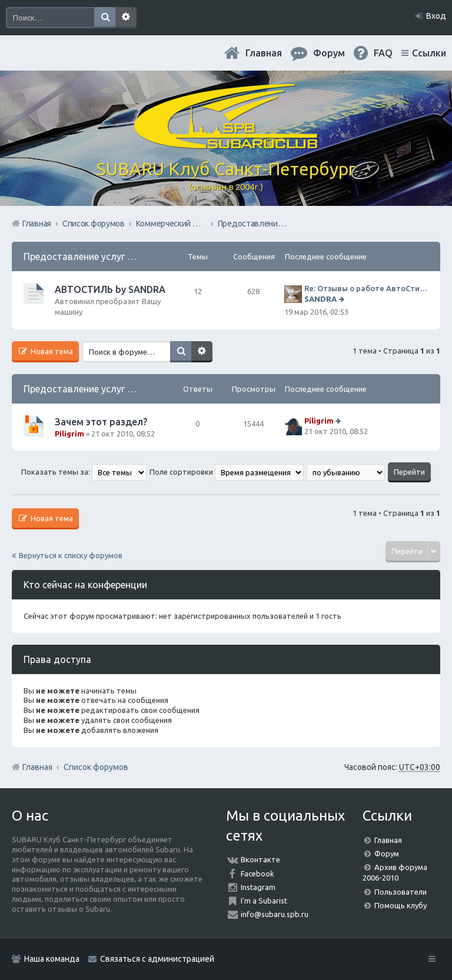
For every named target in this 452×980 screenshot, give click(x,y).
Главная (264, 53)
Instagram (258, 887)
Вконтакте (260, 859)
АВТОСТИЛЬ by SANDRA (110, 289)
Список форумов (96, 767)
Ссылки (429, 53)
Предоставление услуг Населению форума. (120, 256)
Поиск (105, 18)
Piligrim (69, 434)
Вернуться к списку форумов (71, 555)
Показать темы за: (84, 472)
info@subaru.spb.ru (275, 914)
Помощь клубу (401, 905)
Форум (387, 854)
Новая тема (51, 351)
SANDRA (320, 299)
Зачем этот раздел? (101, 422)
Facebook (257, 874)
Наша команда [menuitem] (52, 959)
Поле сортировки (227, 472)
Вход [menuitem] (436, 16)
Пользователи (401, 892)
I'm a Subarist (264, 901)
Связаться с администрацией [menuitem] (157, 959)
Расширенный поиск (126, 18)
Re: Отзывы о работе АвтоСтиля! (366, 288)
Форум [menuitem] (329, 53)
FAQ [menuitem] (383, 53)
